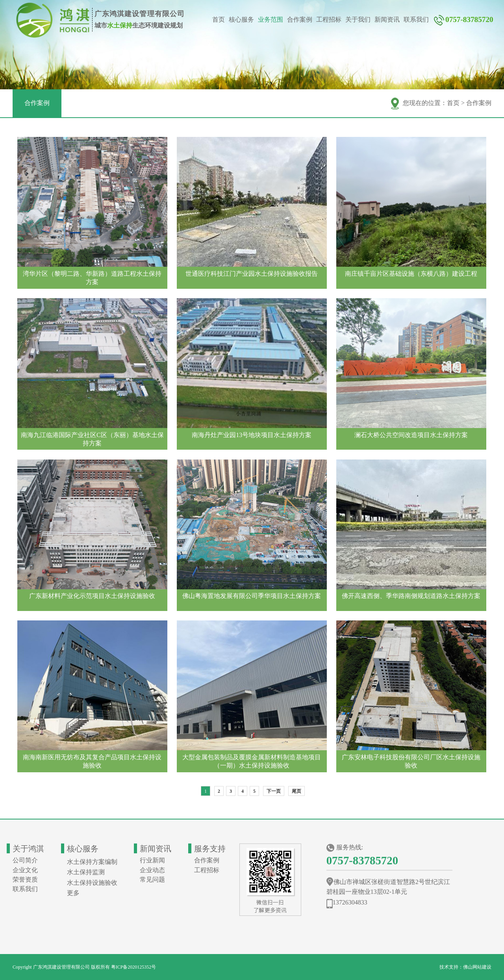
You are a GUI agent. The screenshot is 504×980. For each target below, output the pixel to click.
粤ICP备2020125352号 (134, 967)
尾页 (296, 791)
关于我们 (358, 19)
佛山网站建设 (477, 967)
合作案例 (300, 19)
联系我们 (416, 19)
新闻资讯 (387, 19)
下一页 (274, 791)
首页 (219, 19)
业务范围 (271, 19)
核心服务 (241, 19)
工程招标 (329, 19)
